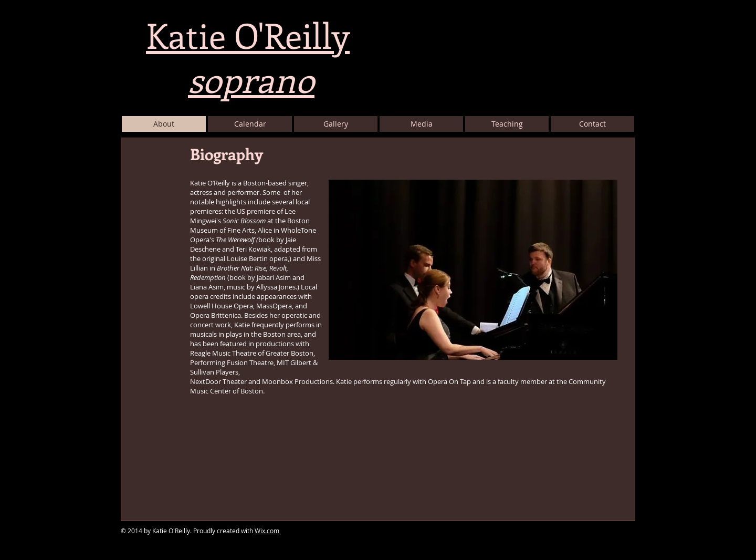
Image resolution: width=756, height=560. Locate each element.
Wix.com (268, 531)
